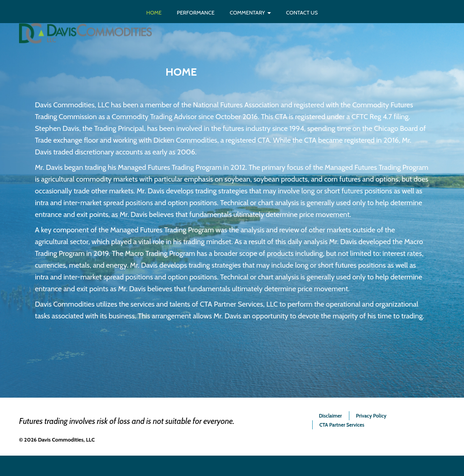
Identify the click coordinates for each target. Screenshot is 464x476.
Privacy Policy (371, 416)
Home (154, 12)
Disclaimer (331, 416)
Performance (196, 12)
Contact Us (302, 12)
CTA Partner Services (342, 425)
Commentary (250, 12)
